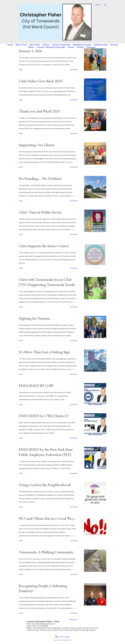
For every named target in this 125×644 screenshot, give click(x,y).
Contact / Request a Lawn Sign (51, 47)
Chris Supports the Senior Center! (44, 246)
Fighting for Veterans (34, 318)
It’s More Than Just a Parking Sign (44, 352)
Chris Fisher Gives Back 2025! (41, 81)
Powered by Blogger (62, 637)
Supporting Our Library (37, 145)
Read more (74, 70)
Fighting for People (82, 45)
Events (71, 47)
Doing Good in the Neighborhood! (45, 485)
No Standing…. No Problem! (40, 178)
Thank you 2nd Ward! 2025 (39, 111)
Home (10, 45)
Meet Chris (35, 45)
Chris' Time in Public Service (40, 212)
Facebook (91, 47)
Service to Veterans (61, 45)
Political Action (101, 45)
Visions (46, 45)
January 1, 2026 (30, 51)
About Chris (21, 45)
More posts (73, 619)
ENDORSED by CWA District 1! (44, 416)
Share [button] (21, 70)
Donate (80, 47)
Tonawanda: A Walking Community (46, 552)
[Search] (98, 5)
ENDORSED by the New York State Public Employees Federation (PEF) (46, 452)
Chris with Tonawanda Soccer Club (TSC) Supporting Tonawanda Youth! (47, 282)
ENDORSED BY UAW (36, 386)
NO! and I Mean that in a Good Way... (47, 518)
